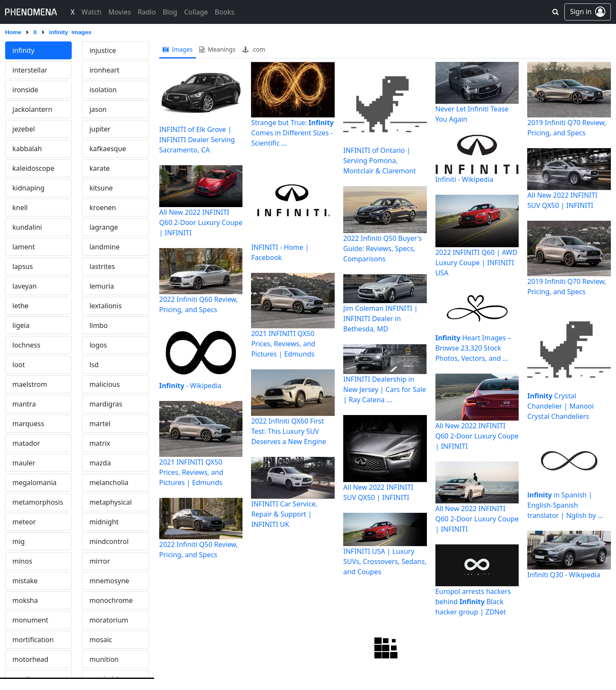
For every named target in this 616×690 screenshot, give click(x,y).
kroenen (102, 208)
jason (98, 109)
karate (99, 168)
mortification (33, 640)
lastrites (102, 266)
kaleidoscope (33, 168)
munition (104, 659)
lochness (26, 345)
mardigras (106, 404)
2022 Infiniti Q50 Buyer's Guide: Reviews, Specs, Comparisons (382, 249)
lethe (20, 306)
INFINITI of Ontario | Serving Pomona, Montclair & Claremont (380, 161)
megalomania (35, 482)
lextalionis (105, 306)
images (178, 49)
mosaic (101, 640)
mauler (24, 463)
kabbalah (27, 149)
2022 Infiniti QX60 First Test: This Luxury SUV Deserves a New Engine (288, 431)
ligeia (21, 325)
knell (20, 208)
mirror (99, 561)
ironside (25, 90)
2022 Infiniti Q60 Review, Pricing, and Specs (199, 304)
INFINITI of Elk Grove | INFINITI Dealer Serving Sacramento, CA (197, 140)
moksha (25, 600)
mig (19, 541)
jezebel (24, 129)
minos (22, 561)
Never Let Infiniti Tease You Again (472, 114)
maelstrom (30, 384)
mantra (24, 404)
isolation (103, 90)
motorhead (30, 659)
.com (254, 49)
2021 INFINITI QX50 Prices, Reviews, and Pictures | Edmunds (191, 472)
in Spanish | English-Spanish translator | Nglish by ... (565, 505)
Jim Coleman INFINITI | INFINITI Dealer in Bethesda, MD (381, 319)
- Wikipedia (190, 386)
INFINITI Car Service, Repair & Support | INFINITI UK (284, 514)
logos (98, 345)
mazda (100, 463)
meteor (24, 522)
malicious (104, 384)
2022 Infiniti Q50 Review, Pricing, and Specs (199, 550)
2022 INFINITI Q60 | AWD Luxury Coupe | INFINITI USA (476, 263)
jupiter (100, 129)
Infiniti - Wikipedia (464, 179)
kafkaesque (108, 149)
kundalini (27, 227)
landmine (104, 247)
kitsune (101, 188)
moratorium (109, 620)
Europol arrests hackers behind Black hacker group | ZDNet (473, 602)
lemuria (102, 286)
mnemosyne (109, 581)
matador (26, 443)
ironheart (104, 70)
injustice (102, 50)
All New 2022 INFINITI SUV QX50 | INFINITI (378, 492)
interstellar (30, 70)
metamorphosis (38, 502)
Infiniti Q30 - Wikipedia (564, 575)
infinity (23, 50)
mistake (25, 581)
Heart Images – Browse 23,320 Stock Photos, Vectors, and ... (473, 348)
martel (100, 424)
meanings (217, 49)
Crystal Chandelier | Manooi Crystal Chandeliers (561, 406)
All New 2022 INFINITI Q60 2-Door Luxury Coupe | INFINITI (201, 222)
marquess (28, 424)
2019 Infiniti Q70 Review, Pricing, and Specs (567, 128)
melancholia (109, 482)
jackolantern (32, 109)
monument (30, 620)
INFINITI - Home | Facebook (280, 252)
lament (24, 247)
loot (19, 365)
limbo (98, 325)
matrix (100, 443)
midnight (104, 522)
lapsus (23, 266)
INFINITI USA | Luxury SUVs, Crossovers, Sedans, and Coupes (385, 561)
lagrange (104, 227)
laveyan (25, 286)
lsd (94, 365)
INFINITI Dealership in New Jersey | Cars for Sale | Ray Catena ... (385, 389)
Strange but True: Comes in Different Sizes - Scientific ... (292, 133)
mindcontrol (109, 541)
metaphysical (110, 502)
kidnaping (28, 188)
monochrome (111, 600)
